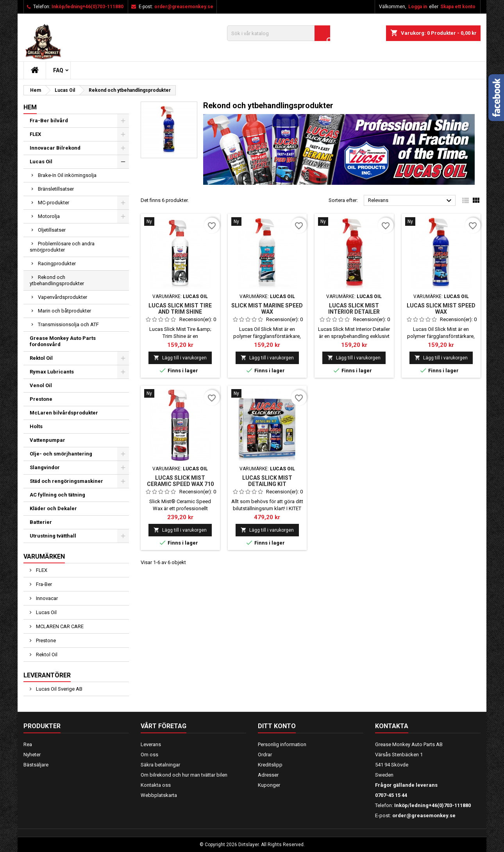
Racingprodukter (57, 263)
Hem (30, 107)
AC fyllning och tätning (57, 495)
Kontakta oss (156, 785)
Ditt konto (277, 726)
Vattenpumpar (47, 440)
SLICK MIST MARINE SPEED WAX (267, 309)
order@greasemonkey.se (184, 7)
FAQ (58, 70)
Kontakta (392, 726)
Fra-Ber (43, 584)
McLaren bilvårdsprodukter (64, 413)
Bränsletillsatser (56, 189)
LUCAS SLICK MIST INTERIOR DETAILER (354, 309)
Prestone (41, 399)
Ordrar (265, 755)
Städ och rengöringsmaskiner (66, 481)
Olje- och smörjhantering (61, 454)
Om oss (149, 755)
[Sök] (279, 33)
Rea (28, 744)
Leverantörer (47, 675)
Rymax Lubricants (52, 372)
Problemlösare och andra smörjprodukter (62, 247)
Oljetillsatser (52, 230)
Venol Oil (41, 385)
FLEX (35, 134)
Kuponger (269, 785)
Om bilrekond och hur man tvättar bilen (184, 775)
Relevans (411, 201)
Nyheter (32, 755)
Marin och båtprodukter (64, 311)
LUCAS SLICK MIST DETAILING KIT (267, 481)
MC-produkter (54, 203)
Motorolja (49, 216)
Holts (36, 426)
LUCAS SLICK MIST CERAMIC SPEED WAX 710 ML (180, 484)
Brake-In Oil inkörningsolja (67, 175)
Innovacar (46, 598)
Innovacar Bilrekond (55, 148)
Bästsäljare (36, 765)
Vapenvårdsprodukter (63, 297)
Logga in (418, 7)
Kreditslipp (270, 765)
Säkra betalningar (160, 765)
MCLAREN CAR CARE (59, 626)
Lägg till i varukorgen (180, 358)
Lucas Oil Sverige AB (59, 689)
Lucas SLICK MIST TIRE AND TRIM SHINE (180, 309)
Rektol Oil (41, 358)
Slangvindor (45, 467)
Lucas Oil (41, 162)
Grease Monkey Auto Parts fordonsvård (63, 341)
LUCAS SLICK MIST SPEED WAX (441, 309)
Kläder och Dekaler (53, 508)
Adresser (268, 775)
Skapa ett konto (458, 7)
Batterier (41, 522)
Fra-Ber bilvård (49, 121)
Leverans (151, 744)
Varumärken (44, 556)
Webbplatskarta (159, 795)
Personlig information (282, 744)
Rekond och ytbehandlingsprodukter (57, 280)
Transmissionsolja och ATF (68, 324)
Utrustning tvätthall (53, 536)
